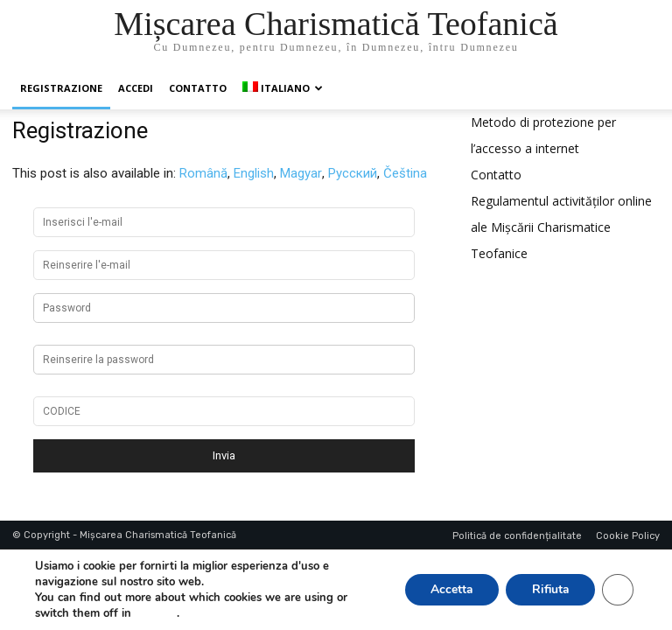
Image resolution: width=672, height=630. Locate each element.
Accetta (449, 589)
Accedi (136, 88)
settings (156, 613)
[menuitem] (282, 88)
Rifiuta (549, 589)
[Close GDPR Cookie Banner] (618, 590)
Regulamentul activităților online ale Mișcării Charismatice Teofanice (561, 227)
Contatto (198, 88)
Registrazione (61, 88)
